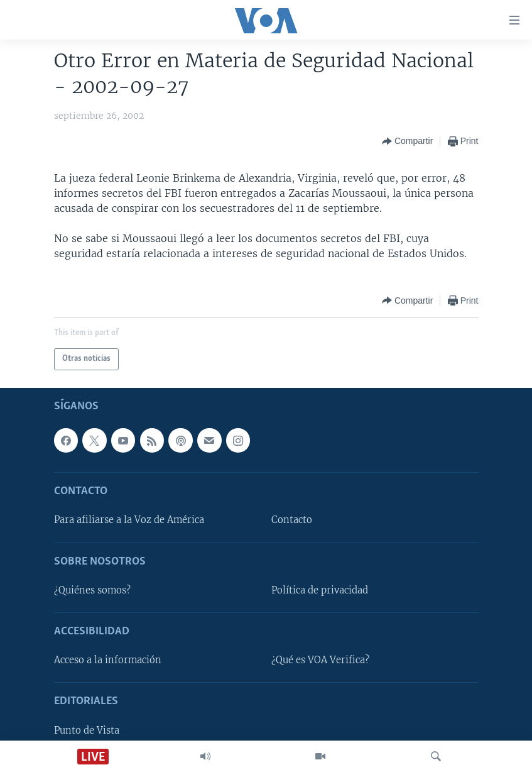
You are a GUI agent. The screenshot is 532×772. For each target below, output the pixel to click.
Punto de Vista (87, 730)
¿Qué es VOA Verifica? (320, 660)
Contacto (292, 520)
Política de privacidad (320, 590)
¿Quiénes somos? (92, 590)
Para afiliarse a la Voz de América (129, 520)
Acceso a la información (108, 660)
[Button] (407, 141)
